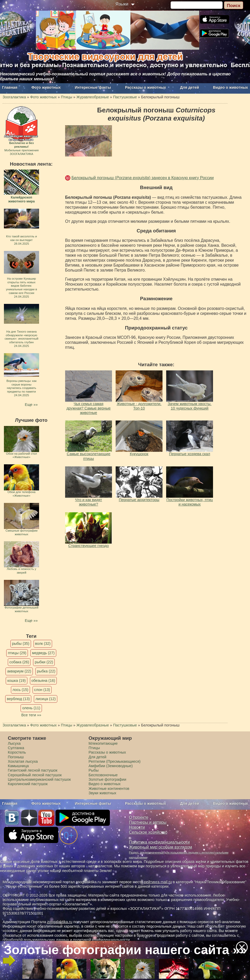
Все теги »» (31, 715)
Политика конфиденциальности (159, 842)
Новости (137, 827)
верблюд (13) (18, 699)
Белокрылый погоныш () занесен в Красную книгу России (142, 178)
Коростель (17, 752)
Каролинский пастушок (28, 784)
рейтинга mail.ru (158, 882)
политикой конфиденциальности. (102, 940)
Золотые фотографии (107, 779)
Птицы (94, 748)
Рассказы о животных (145, 87)
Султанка (16, 748)
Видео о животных (230, 87)
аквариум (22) (19, 671)
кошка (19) (16, 681)
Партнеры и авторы (148, 822)
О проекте (139, 817)
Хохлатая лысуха (23, 761)
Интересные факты (93, 87)
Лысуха (14, 743)
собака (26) (19, 662)
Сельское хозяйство (148, 832)
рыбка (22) (46, 671)
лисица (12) (46, 699)
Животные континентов (109, 789)
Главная (10, 87)
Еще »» (31, 405)
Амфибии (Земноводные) (111, 766)
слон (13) (42, 690)
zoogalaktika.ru (60, 922)
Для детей (189, 87)
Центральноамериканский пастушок (39, 779)
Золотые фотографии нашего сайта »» (125, 950)
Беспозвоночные (103, 775)
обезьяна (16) (43, 681)
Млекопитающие (103, 743)
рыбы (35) (21, 644)
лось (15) (20, 690)
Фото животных (46, 87)
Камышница (18, 766)
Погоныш (16, 757)
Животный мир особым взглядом (161, 847)
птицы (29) (17, 653)
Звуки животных (102, 793)
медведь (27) (43, 653)
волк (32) (43, 644)
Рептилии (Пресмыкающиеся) (115, 761)
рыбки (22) (44, 662)
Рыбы (94, 770)
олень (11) (31, 708)
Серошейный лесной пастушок (35, 775)
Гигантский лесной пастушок (33, 770)
